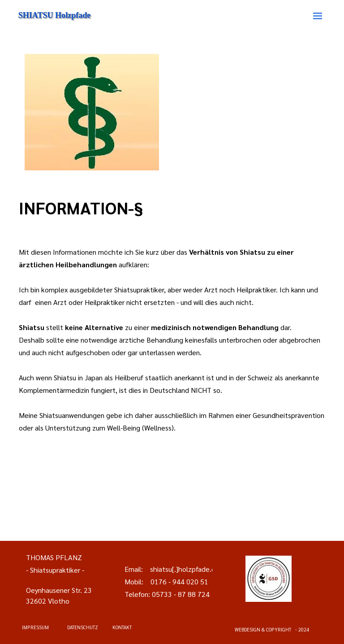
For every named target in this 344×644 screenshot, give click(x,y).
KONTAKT (122, 627)
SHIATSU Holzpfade (54, 15)
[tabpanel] (172, 208)
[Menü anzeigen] (318, 16)
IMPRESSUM (35, 627)
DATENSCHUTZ (83, 627)
